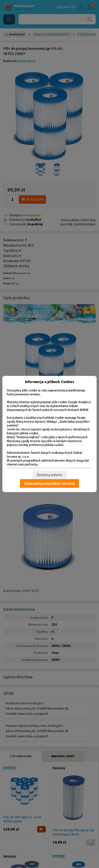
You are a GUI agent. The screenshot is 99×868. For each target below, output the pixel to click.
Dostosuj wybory (49, 475)
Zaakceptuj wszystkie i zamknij (49, 484)
